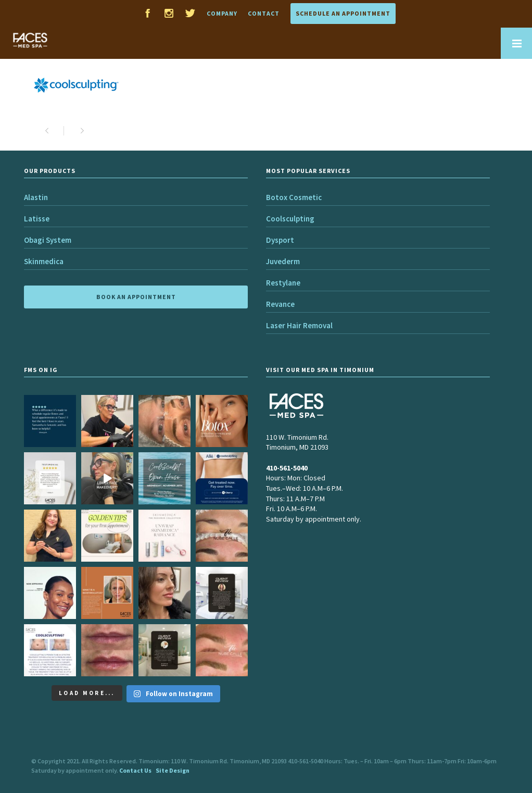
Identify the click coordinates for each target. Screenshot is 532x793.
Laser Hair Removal (299, 325)
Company (222, 13)
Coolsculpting (290, 219)
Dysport (280, 240)
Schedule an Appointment (343, 13)
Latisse (37, 219)
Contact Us (135, 770)
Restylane (283, 283)
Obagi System (48, 240)
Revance (280, 304)
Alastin (36, 197)
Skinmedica (44, 261)
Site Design (173, 770)
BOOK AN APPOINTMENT (136, 297)
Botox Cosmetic (294, 197)
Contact (264, 13)
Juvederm (283, 261)
